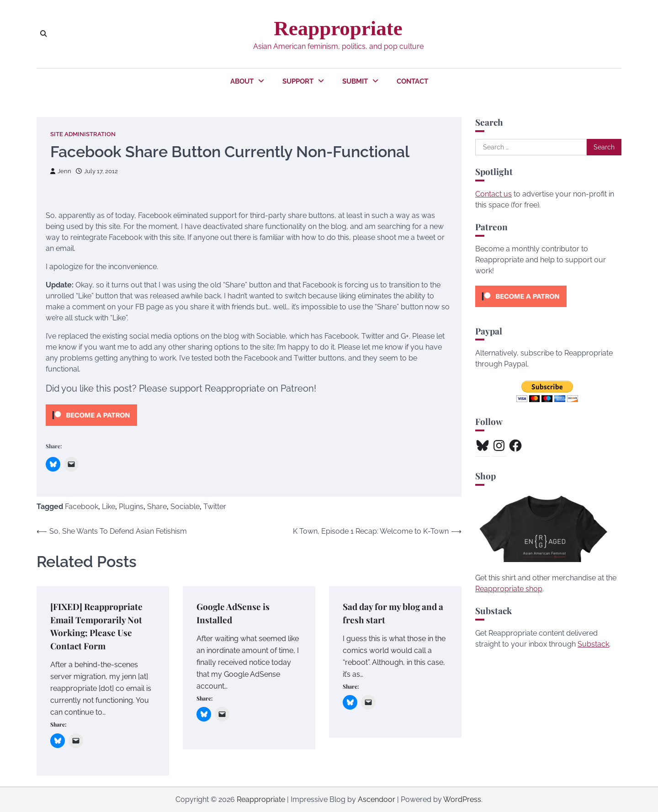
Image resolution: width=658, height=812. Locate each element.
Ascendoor (377, 799)
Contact (412, 81)
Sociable (185, 507)
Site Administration (83, 134)
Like (109, 507)
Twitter (215, 507)
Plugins (131, 507)
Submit (355, 81)
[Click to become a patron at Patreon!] (91, 428)
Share (157, 507)
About (242, 81)
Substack (593, 644)
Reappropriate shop (509, 589)
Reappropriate (338, 28)
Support (298, 81)
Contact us (493, 194)
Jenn (61, 171)
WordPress (462, 799)
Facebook (82, 507)
